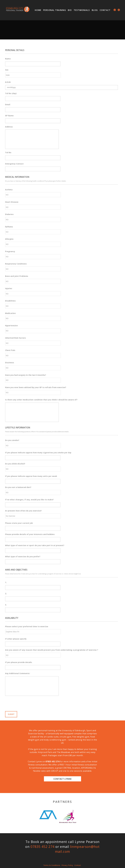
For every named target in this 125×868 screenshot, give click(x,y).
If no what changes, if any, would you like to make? (29, 500)
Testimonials (82, 10)
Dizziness (10, 363)
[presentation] (24, 703)
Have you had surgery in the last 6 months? (26, 375)
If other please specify (16, 639)
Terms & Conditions (52, 865)
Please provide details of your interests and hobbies (30, 534)
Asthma (9, 190)
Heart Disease (12, 202)
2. (6, 594)
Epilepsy (9, 227)
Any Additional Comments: (18, 673)
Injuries (9, 288)
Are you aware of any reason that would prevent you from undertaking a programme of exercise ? (52, 650)
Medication (10, 313)
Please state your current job (19, 523)
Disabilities (10, 301)
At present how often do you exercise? (23, 511)
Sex (7, 70)
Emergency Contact (14, 164)
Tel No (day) (11, 93)
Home (38, 10)
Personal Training (55, 10)
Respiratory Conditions (16, 264)
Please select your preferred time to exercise (27, 627)
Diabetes (9, 214)
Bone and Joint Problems (17, 276)
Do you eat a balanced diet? (18, 487)
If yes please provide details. (19, 662)
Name (8, 59)
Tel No (8, 153)
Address (9, 127)
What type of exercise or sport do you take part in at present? (35, 545)
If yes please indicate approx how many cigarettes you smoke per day (38, 453)
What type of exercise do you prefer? (23, 557)
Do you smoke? (12, 440)
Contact (105, 10)
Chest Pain (10, 350)
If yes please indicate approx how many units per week (31, 476)
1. (6, 582)
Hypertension (11, 326)
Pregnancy (10, 251)
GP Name (9, 116)
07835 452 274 (52, 761)
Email (8, 105)
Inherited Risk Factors (15, 338)
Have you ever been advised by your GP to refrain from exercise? (36, 387)
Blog (95, 10)
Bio (70, 10)
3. (6, 605)
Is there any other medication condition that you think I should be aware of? (41, 400)
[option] (48, 815)
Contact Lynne (62, 779)
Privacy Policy (67, 865)
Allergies (9, 239)
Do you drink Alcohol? (15, 464)
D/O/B (8, 82)
